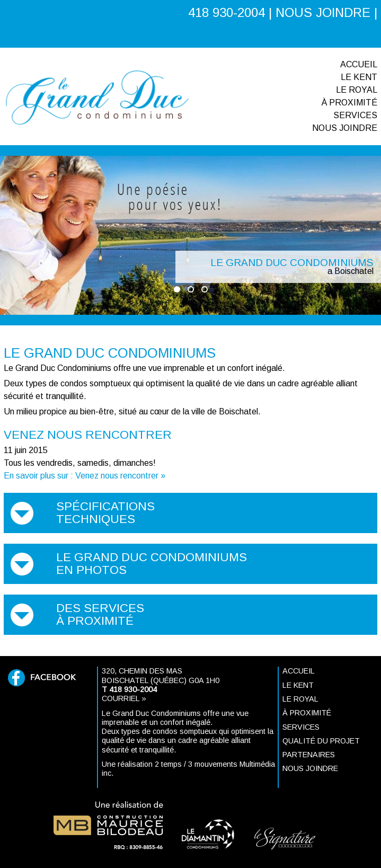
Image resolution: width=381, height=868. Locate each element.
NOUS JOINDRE (323, 12)
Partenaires (309, 755)
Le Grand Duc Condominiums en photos (152, 564)
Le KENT (359, 77)
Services (355, 115)
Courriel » (124, 698)
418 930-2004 (227, 12)
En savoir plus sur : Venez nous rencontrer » (85, 476)
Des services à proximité (100, 614)
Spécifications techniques (105, 513)
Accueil (359, 64)
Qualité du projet (321, 741)
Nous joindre (345, 128)
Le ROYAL (357, 90)
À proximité (349, 103)
